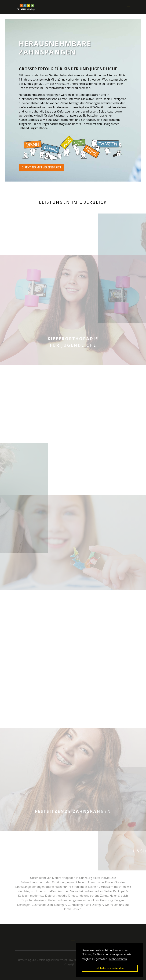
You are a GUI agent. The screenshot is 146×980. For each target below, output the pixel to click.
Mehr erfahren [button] (118, 959)
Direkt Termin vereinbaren (41, 167)
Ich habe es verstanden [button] (110, 968)
